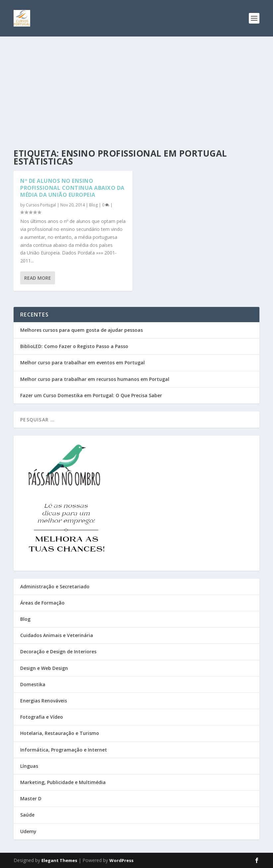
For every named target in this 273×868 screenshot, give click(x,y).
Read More (38, 278)
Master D (31, 798)
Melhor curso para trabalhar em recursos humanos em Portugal (95, 379)
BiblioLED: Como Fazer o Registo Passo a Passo (74, 346)
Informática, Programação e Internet (64, 750)
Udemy (28, 831)
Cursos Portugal (41, 205)
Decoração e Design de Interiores (58, 651)
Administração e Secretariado (55, 586)
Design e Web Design (44, 668)
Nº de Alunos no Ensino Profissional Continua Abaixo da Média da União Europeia (72, 188)
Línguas (29, 766)
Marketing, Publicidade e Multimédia (63, 782)
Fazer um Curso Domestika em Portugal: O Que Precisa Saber (91, 395)
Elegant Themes (59, 860)
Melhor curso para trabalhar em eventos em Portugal (82, 362)
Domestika (33, 684)
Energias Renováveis (44, 701)
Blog (93, 205)
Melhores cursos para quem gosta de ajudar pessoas (82, 330)
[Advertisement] (136, 86)
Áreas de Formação (42, 603)
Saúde (27, 815)
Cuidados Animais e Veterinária (57, 635)
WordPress (121, 860)
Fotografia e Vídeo (42, 717)
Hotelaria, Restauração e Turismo (60, 733)
